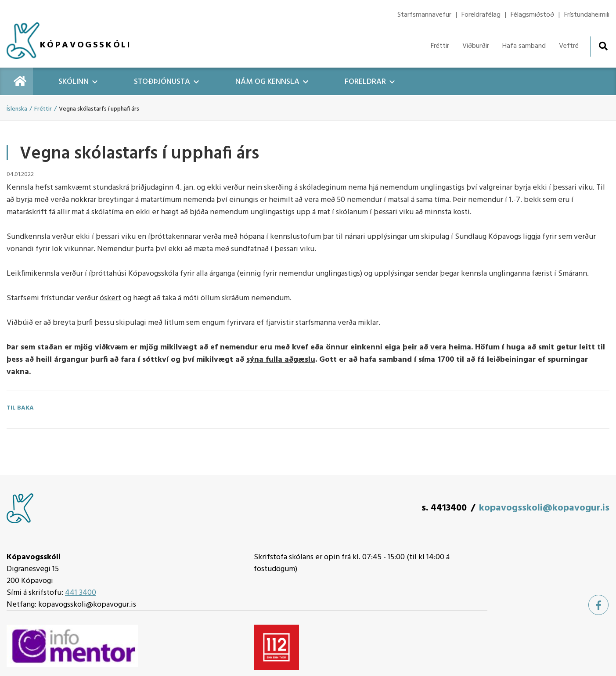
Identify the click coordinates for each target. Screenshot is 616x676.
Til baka (20, 408)
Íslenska (17, 109)
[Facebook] (598, 605)
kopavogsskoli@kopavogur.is (544, 508)
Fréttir (43, 109)
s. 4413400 (444, 508)
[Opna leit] (603, 46)
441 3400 (81, 593)
